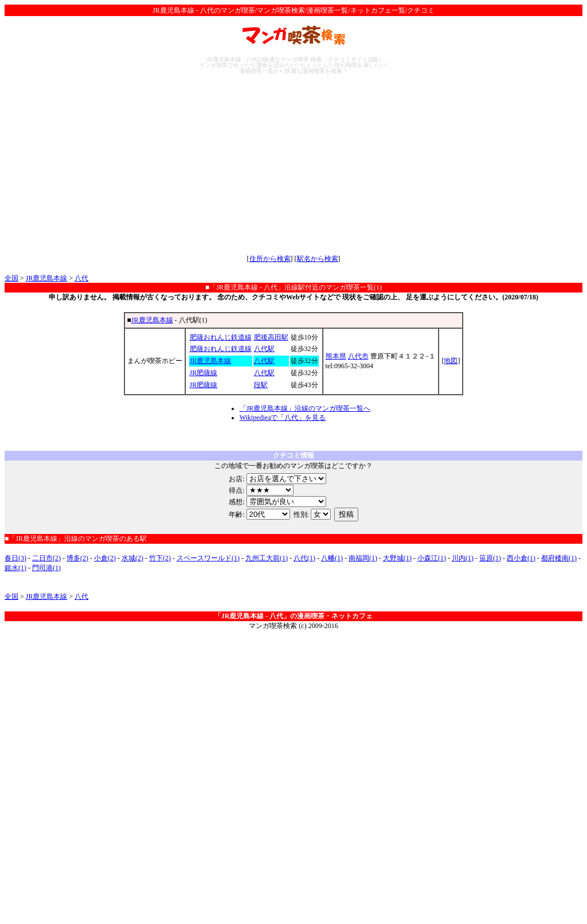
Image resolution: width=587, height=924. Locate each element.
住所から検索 (270, 259)
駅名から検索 (318, 259)
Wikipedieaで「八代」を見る (283, 418)
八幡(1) (332, 558)
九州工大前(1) (267, 558)
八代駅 (264, 349)
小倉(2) (105, 558)
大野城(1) (397, 558)
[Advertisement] (293, 164)
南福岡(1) (363, 558)
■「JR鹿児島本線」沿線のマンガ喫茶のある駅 (76, 539)
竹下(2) (160, 558)
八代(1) (304, 558)
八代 (81, 278)
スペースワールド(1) (208, 558)
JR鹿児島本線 (47, 278)
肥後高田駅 (271, 337)
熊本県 (336, 356)
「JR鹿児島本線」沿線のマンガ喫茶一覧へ (305, 408)
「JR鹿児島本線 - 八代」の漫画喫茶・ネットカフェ (294, 616)
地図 (451, 361)
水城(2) (132, 558)
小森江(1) (432, 558)
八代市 (358, 356)
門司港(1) (46, 568)
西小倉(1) (521, 558)
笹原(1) (490, 558)
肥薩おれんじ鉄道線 (221, 337)
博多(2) (77, 558)
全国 (11, 278)
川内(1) (463, 558)
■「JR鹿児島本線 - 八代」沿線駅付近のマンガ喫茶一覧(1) (293, 287)
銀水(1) (15, 568)
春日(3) (15, 558)
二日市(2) (46, 558)
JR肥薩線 (204, 373)
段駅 (261, 385)
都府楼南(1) (559, 558)
